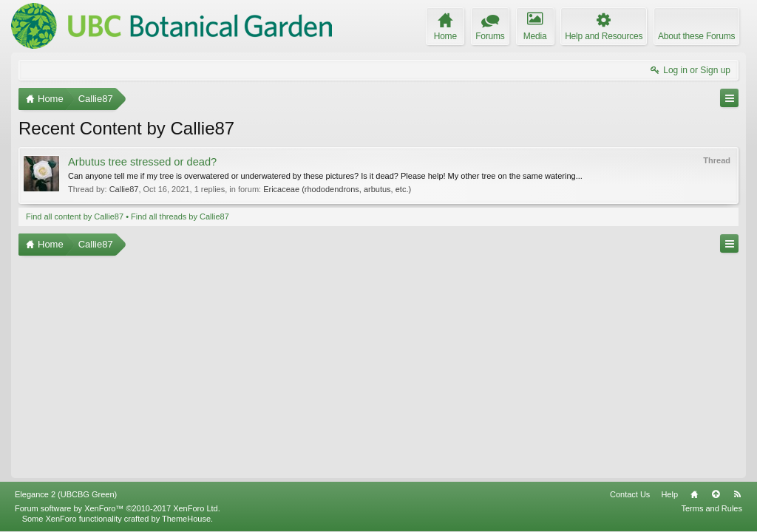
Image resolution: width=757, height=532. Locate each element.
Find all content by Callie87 (75, 216)
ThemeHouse (186, 519)
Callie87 (124, 189)
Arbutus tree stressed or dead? (142, 162)
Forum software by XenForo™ (118, 508)
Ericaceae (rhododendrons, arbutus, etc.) (337, 189)
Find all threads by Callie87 (180, 216)
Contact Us (630, 494)
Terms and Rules (712, 508)
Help (669, 494)
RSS (737, 494)
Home (694, 494)
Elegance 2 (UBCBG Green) (66, 494)
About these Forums (696, 36)
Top (716, 494)
